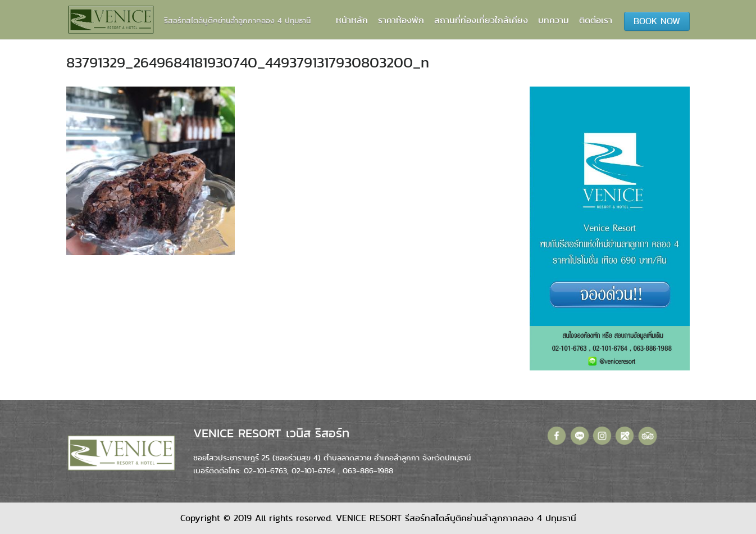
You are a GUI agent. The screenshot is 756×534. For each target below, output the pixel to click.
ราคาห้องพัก (401, 20)
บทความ (554, 20)
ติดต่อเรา (596, 20)
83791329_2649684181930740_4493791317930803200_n (248, 62)
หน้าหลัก (352, 20)
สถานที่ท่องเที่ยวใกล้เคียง (481, 20)
